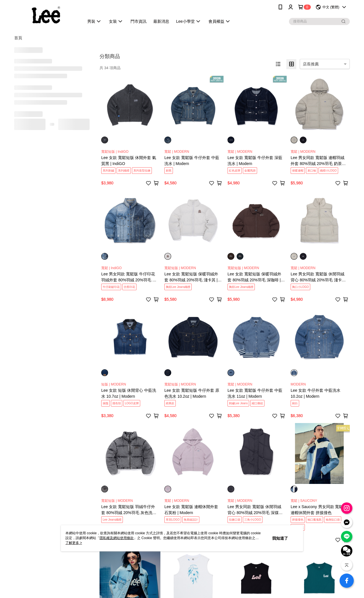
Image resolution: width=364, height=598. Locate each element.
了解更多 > (74, 543)
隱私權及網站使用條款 (117, 538)
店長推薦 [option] (311, 64)
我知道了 (280, 538)
